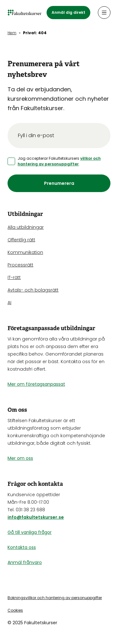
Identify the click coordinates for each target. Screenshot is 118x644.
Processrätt (20, 265)
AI (9, 303)
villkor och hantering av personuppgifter (59, 161)
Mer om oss (20, 458)
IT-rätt (14, 277)
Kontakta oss (22, 547)
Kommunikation (25, 252)
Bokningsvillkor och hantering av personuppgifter (55, 598)
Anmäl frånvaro (25, 562)
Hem (12, 33)
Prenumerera (59, 183)
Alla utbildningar (26, 227)
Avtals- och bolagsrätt (33, 290)
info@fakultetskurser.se (36, 517)
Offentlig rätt (21, 240)
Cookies (15, 610)
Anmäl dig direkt (68, 12)
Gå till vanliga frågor (30, 532)
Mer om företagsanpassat (36, 384)
